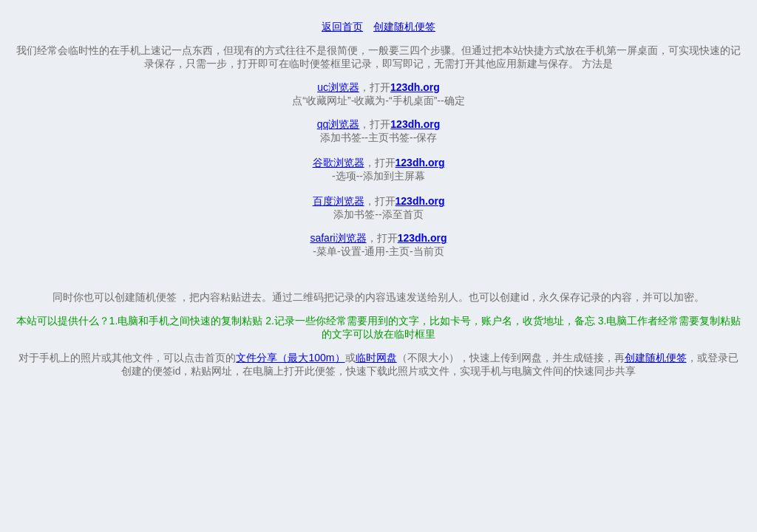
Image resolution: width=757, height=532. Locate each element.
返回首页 (342, 27)
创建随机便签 (404, 27)
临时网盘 (376, 358)
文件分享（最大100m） (290, 358)
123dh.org (415, 87)
